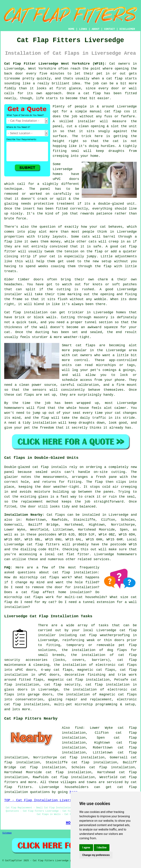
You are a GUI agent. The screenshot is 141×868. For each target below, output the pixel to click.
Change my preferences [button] (96, 855)
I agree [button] (86, 848)
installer (87, 121)
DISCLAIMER (127, 29)
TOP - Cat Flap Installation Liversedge (42, 800)
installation (45, 423)
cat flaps (86, 345)
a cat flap (90, 93)
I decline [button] (102, 848)
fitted (62, 209)
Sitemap (7, 833)
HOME (71, 29)
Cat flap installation (26, 312)
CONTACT (110, 29)
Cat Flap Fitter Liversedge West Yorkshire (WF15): (55, 64)
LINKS (83, 29)
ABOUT (96, 29)
